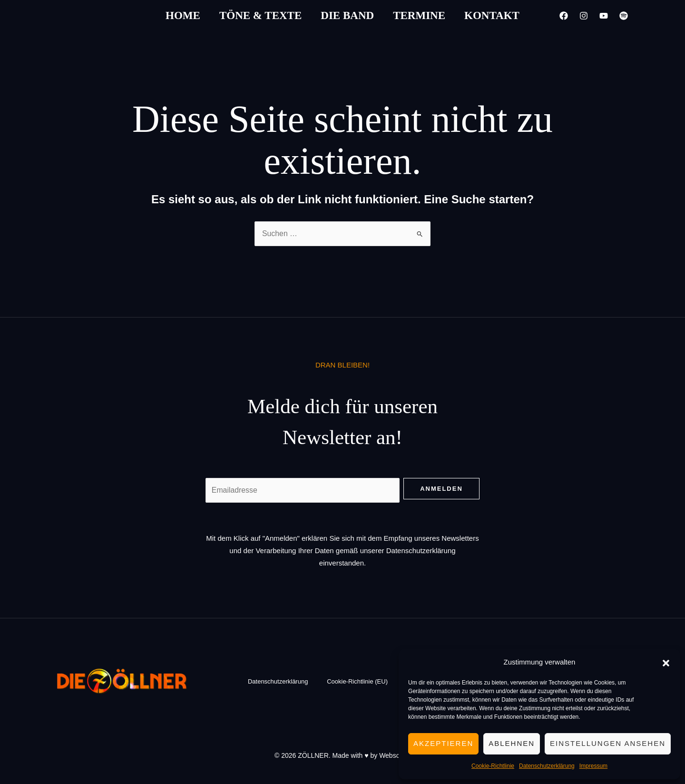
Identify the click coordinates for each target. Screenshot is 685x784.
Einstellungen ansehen (608, 743)
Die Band (347, 15)
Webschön (395, 755)
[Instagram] (584, 16)
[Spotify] (624, 16)
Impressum (593, 766)
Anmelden (441, 489)
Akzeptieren (443, 743)
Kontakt (492, 15)
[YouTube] (604, 16)
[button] (666, 662)
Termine (419, 15)
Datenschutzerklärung (547, 766)
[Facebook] (564, 16)
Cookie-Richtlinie (493, 766)
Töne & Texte (260, 15)
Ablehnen (512, 743)
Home (183, 15)
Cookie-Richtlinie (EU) (357, 682)
